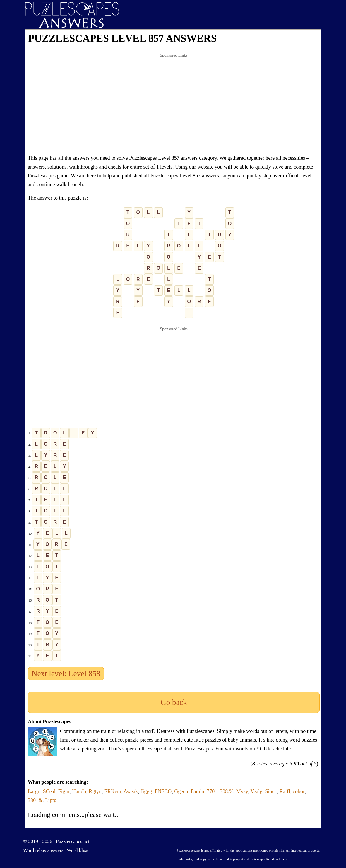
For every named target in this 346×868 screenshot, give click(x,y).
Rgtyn (95, 791)
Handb (79, 791)
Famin (197, 791)
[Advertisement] (174, 104)
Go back (174, 702)
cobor (299, 791)
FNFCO (163, 791)
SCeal (49, 791)
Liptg (51, 800)
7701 (212, 791)
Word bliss (77, 850)
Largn (34, 791)
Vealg (256, 791)
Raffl (285, 791)
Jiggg (146, 791)
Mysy (242, 791)
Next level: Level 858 (66, 674)
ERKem (113, 791)
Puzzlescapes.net (73, 841)
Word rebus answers (43, 850)
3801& (35, 800)
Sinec (271, 791)
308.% (227, 791)
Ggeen (181, 791)
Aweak (131, 791)
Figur (64, 791)
